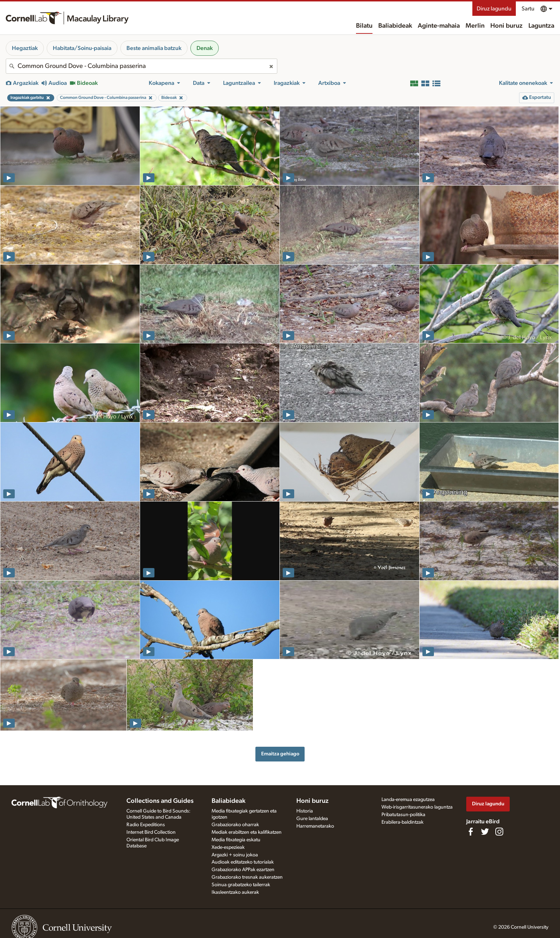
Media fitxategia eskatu (236, 840)
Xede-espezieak (228, 847)
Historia (305, 811)
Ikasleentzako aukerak (235, 892)
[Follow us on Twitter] (485, 832)
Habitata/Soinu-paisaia (82, 48)
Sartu (528, 9)
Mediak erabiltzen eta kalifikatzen (247, 832)
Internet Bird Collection (151, 832)
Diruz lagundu (494, 9)
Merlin (475, 26)
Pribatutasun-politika (403, 815)
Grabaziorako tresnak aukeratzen (247, 877)
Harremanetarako (315, 826)
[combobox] (142, 66)
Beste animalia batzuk (154, 48)
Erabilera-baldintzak (402, 822)
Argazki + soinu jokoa (235, 855)
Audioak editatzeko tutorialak (243, 862)
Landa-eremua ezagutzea (408, 800)
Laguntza (541, 26)
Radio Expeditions (146, 825)
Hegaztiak (25, 48)
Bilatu (364, 26)
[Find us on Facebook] (471, 832)
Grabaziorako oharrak (235, 825)
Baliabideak (395, 26)
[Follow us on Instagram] (499, 832)
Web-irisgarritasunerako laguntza (417, 807)
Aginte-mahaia (439, 26)
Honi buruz (506, 26)
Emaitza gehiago (280, 754)
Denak (205, 48)
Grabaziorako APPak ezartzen (243, 870)
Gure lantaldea (312, 819)
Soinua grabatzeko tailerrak (241, 885)
